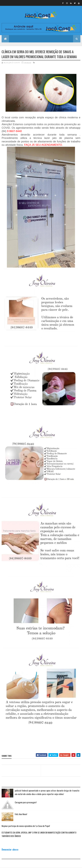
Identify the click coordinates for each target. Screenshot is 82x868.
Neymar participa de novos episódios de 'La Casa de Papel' (26, 826)
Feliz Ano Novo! (21, 814)
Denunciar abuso (10, 849)
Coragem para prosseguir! (26, 802)
